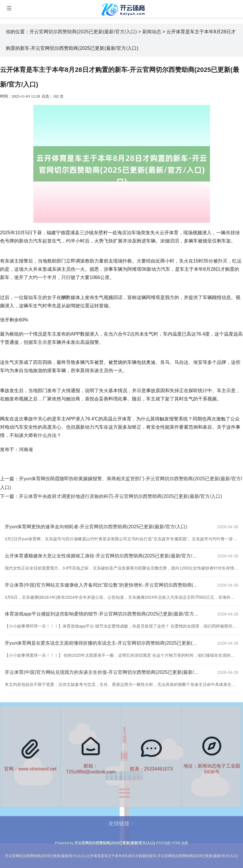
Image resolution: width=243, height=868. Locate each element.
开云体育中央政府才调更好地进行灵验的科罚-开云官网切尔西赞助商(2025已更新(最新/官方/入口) (120, 496)
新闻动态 (152, 32)
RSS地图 (163, 843)
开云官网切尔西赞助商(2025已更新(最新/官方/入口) (83, 32)
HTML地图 (180, 843)
